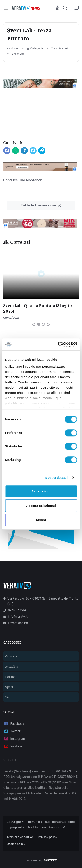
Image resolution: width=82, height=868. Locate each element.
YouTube (13, 746)
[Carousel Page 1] (34, 324)
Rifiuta (41, 520)
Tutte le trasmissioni (41, 205)
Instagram (14, 739)
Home (13, 48)
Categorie (35, 48)
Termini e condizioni (21, 837)
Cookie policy (16, 844)
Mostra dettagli (57, 478)
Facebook (14, 724)
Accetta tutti (41, 491)
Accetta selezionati (41, 506)
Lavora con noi (16, 623)
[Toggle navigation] (6, 8)
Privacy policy (48, 837)
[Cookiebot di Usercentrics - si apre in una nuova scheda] (58, 344)
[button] (68, 8)
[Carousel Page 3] (44, 324)
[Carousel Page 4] (48, 324)
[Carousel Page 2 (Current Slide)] (39, 324)
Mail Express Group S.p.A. (47, 827)
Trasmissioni (60, 48)
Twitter (12, 731)
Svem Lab (18, 54)
